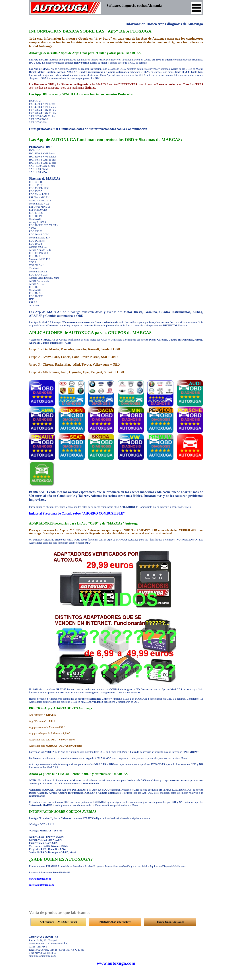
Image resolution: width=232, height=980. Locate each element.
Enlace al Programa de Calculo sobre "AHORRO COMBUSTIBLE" (77, 513)
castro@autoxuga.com (41, 885)
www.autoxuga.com (40, 879)
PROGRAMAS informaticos (115, 922)
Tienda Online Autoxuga (170, 922)
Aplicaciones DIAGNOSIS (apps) (58, 922)
